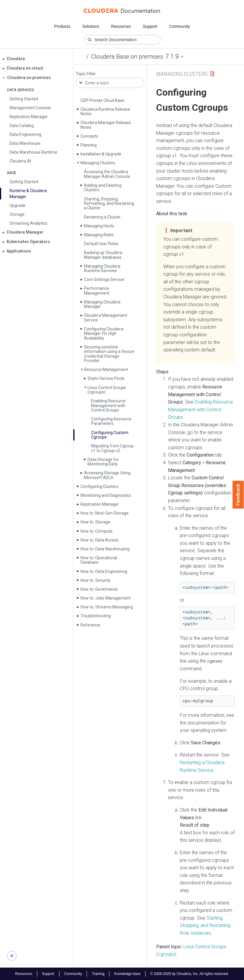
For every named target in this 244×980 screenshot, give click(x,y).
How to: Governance (99, 589)
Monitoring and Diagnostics (106, 495)
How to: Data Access (100, 540)
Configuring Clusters (99, 486)
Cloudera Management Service (106, 318)
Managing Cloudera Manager (102, 304)
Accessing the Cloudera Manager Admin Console (107, 174)
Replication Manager (100, 504)
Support (150, 26)
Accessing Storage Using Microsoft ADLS (107, 475)
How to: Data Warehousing (105, 549)
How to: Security (96, 580)
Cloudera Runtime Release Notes (105, 111)
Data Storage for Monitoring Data (103, 462)
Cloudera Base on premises (127, 57)
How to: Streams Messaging (107, 607)
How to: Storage (95, 522)
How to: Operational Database (99, 560)
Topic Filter (86, 74)
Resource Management (106, 369)
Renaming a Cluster (102, 217)
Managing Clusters (98, 163)
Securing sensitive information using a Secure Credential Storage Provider (109, 354)
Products (62, 26)
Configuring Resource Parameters (111, 421)
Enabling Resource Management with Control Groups (108, 405)
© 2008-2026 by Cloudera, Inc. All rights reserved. (190, 973)
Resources (121, 26)
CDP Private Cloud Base (102, 100)
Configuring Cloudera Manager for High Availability (104, 334)
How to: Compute (97, 531)
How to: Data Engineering (104, 571)
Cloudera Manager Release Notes (106, 125)
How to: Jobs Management (106, 598)
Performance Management (97, 291)
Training (98, 973)
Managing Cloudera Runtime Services (102, 268)
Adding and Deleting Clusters (103, 188)
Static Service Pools (106, 378)
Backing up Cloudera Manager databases (103, 255)
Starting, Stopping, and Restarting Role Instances (205, 925)
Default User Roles (101, 244)
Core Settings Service (104, 279)
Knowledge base (127, 973)
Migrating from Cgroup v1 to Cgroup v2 (112, 448)
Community (180, 26)
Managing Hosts (99, 226)
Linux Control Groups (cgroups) (107, 390)
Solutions (91, 26)
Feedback (238, 495)
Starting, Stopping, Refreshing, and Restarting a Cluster (109, 204)
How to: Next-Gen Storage (105, 513)
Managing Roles (99, 235)
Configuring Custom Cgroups (110, 435)
